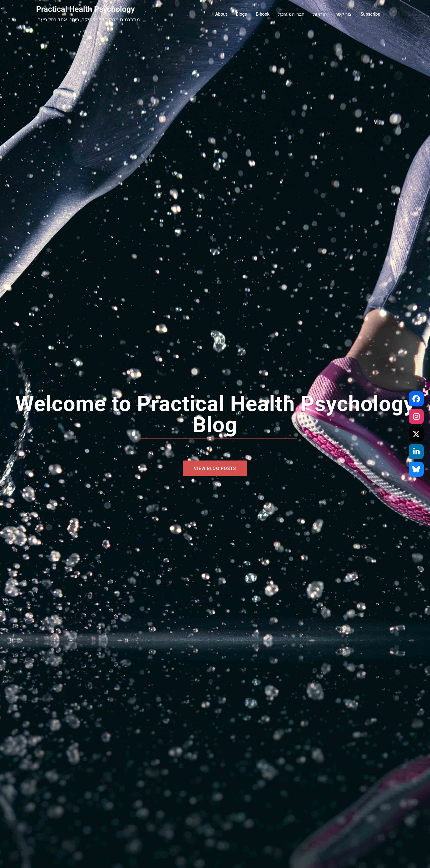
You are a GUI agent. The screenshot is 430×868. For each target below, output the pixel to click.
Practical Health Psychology (85, 9)
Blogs (241, 14)
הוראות (320, 14)
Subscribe (370, 14)
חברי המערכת (291, 14)
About (221, 14)
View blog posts (215, 468)
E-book (263, 14)
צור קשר (344, 14)
